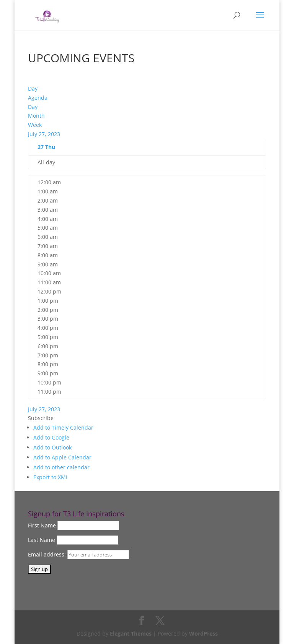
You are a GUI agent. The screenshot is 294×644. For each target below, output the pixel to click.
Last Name (42, 540)
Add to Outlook (52, 447)
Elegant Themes (131, 633)
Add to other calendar (61, 467)
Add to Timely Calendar (63, 427)
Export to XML (51, 477)
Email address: (48, 554)
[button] (41, 418)
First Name (42, 525)
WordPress (203, 633)
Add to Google (51, 437)
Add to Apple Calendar (62, 457)
